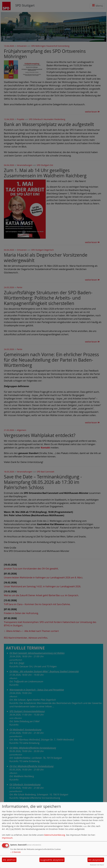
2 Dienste (15, 852)
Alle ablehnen (9, 860)
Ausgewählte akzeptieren (52, 860)
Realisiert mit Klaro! (97, 865)
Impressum (7, 838)
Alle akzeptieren (96, 860)
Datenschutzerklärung (55, 835)
